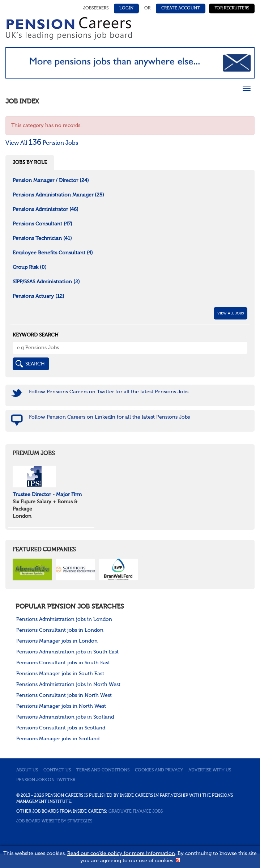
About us (27, 770)
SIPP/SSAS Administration (46, 282)
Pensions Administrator (46, 209)
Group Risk (30, 267)
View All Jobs (231, 313)
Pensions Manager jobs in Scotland (58, 739)
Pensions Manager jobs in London (57, 641)
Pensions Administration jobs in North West (68, 685)
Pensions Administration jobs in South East (67, 652)
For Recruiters (232, 8)
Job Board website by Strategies (54, 821)
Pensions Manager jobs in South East (60, 674)
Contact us (57, 770)
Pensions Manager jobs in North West (61, 706)
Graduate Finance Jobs (136, 812)
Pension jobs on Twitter (46, 780)
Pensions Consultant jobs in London (60, 630)
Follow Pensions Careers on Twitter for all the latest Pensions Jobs (109, 392)
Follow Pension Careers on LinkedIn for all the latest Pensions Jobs (109, 417)
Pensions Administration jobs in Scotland (65, 717)
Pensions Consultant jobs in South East (63, 663)
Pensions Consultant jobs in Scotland (61, 728)
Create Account (181, 8)
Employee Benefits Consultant (53, 253)
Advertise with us (210, 770)
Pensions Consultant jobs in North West (64, 695)
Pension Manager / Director (51, 181)
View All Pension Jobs (42, 143)
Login (126, 8)
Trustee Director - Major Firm (47, 495)
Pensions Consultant (42, 224)
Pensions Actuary (39, 296)
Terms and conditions (103, 770)
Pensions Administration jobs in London (64, 619)
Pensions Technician (42, 238)
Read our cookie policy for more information (121, 854)
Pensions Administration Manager (58, 195)
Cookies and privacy (159, 770)
